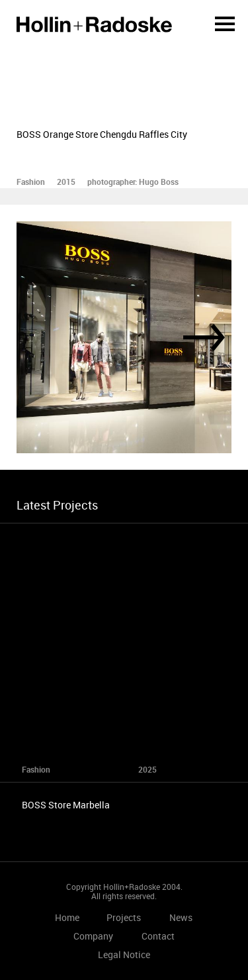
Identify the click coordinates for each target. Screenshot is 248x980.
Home (94, 25)
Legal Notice (124, 954)
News (181, 917)
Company (93, 936)
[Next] (204, 338)
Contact (158, 936)
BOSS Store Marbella (66, 805)
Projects (124, 917)
